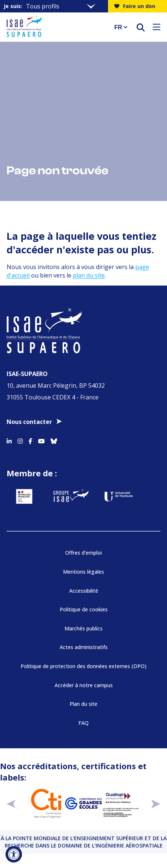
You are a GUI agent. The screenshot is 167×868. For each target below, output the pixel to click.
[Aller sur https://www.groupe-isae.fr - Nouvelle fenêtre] (71, 496)
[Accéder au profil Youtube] (41, 440)
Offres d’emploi (83, 553)
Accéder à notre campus (84, 685)
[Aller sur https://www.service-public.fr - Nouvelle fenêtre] (24, 496)
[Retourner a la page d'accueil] (56, 27)
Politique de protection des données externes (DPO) (83, 666)
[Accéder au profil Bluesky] (54, 440)
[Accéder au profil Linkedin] (9, 440)
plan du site (89, 275)
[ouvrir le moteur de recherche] (141, 27)
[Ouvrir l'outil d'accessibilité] (14, 854)
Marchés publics (83, 628)
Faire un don (135, 6)
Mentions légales (83, 572)
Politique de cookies (84, 609)
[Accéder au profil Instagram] (20, 440)
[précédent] (11, 804)
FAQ (83, 723)
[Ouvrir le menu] (157, 27)
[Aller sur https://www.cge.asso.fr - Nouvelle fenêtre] (83, 804)
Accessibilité (84, 591)
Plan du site (83, 704)
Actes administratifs (84, 647)
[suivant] (156, 804)
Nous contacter (29, 422)
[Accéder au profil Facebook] (30, 440)
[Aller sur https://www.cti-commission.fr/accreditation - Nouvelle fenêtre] (46, 804)
